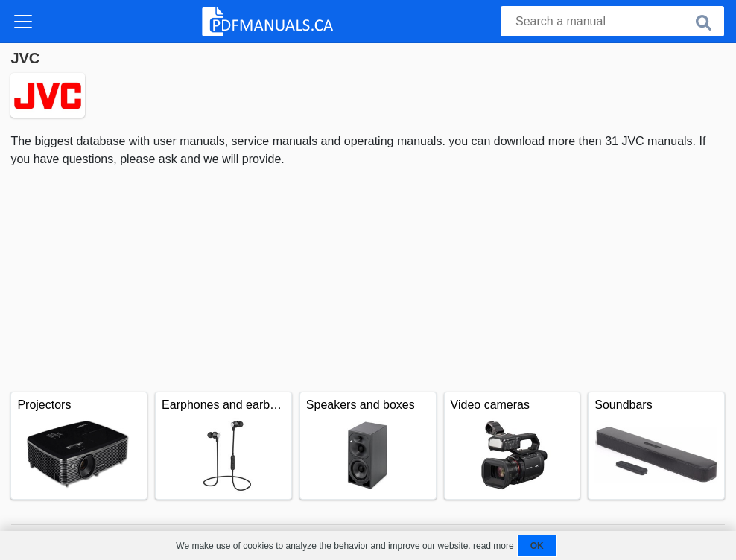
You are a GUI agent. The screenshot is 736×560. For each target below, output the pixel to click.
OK (537, 546)
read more (494, 546)
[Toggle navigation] (23, 22)
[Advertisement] (368, 280)
